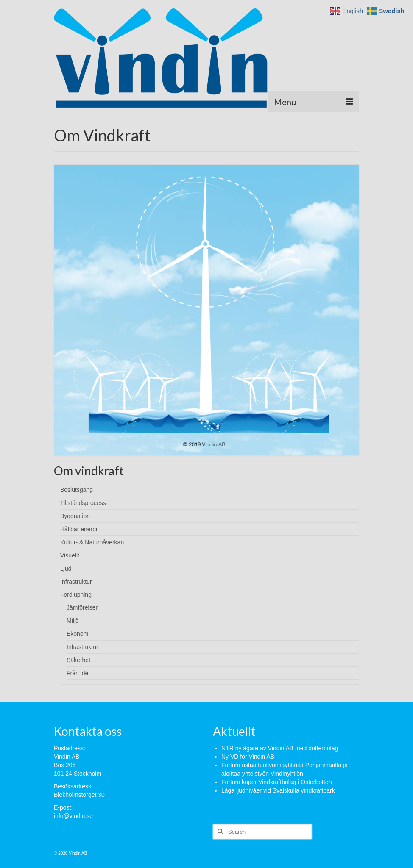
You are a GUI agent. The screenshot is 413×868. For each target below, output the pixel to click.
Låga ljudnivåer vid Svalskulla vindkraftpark (278, 790)
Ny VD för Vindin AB (248, 757)
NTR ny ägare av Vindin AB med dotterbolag (280, 748)
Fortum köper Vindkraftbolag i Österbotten (276, 782)
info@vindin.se (73, 816)
